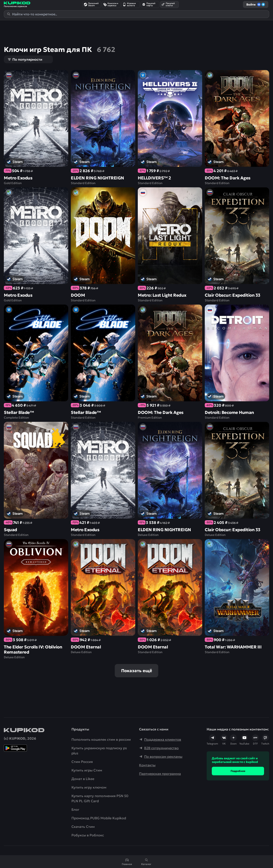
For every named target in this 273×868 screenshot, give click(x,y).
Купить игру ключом (89, 787)
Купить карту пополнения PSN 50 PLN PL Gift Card (100, 798)
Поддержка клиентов (160, 739)
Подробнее (238, 771)
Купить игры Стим (87, 770)
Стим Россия (82, 762)
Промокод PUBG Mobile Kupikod (99, 818)
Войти (256, 4)
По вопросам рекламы (161, 757)
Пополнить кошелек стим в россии (101, 739)
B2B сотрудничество (159, 748)
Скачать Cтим (83, 827)
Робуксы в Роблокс (88, 835)
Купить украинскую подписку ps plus (99, 751)
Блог (75, 809)
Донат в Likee (83, 779)
